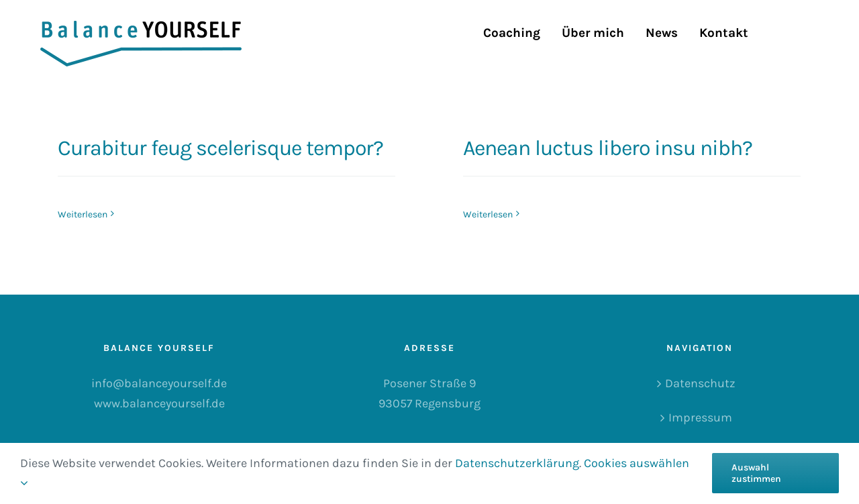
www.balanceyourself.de (159, 403)
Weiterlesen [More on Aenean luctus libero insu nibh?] (488, 214)
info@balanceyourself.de (159, 383)
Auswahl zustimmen (756, 473)
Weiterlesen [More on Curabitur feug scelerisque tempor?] (83, 214)
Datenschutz (700, 383)
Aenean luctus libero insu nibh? (608, 148)
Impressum (700, 417)
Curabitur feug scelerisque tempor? (220, 148)
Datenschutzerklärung (517, 463)
